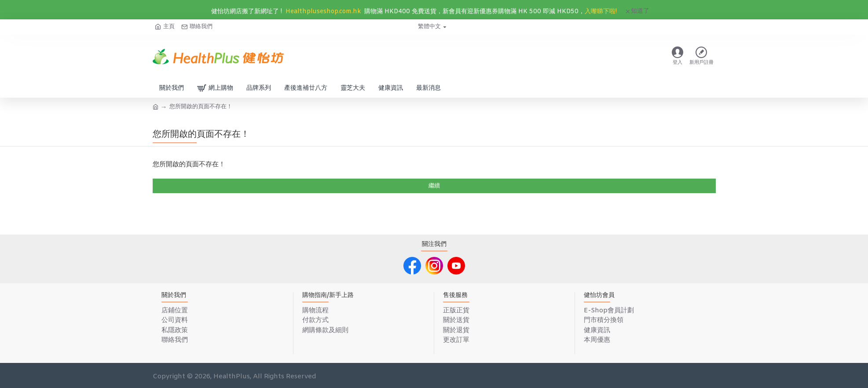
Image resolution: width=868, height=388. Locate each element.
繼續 (434, 186)
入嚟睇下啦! (601, 12)
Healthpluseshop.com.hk (323, 12)
